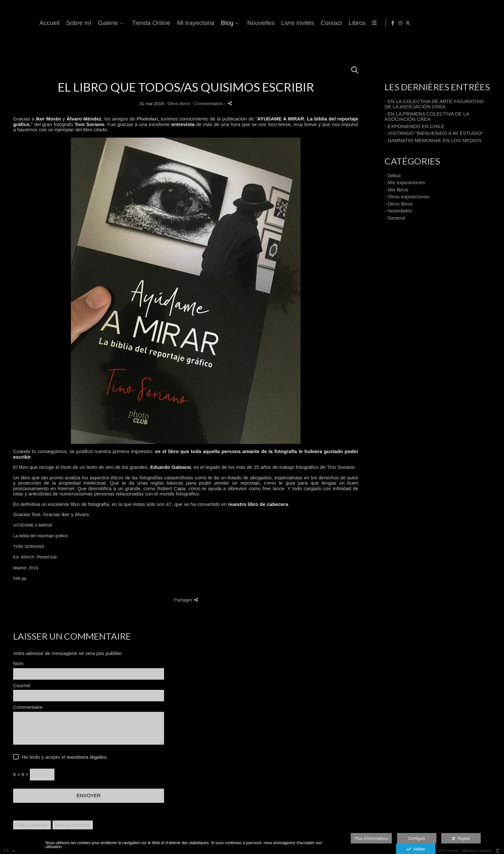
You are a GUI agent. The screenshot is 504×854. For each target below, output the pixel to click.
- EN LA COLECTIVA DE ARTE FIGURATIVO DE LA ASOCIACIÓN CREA (434, 104)
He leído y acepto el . (63, 757)
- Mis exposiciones (405, 182)
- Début (393, 175)
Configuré (417, 839)
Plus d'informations (371, 839)
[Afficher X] (494, 23)
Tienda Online (236, 23)
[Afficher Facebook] (479, 23)
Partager (186, 600)
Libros (442, 23)
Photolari (147, 119)
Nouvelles (345, 23)
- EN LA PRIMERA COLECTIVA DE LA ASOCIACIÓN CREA (427, 117)
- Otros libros (399, 204)
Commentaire (28, 707)
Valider (416, 849)
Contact (416, 23)
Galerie (192, 23)
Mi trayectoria (280, 23)
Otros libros (179, 104)
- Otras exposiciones (407, 197)
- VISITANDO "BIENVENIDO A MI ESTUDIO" (434, 133)
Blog (312, 23)
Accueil (134, 23)
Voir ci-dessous (73, 825)
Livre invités (382, 23)
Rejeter (461, 839)
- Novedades (399, 211)
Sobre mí (163, 23)
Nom (18, 664)
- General (395, 218)
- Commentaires (208, 104)
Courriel (22, 686)
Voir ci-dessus (32, 825)
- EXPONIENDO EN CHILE (415, 126)
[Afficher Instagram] (486, 23)
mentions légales (87, 757)
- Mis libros (397, 190)
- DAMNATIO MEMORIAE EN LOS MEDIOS (433, 140)
